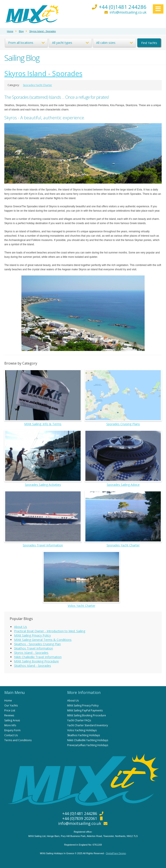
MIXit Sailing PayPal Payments (85, 710)
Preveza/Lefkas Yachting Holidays (88, 745)
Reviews (9, 715)
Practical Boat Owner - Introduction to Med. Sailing (50, 631)
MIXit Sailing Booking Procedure (36, 661)
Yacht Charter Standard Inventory (88, 725)
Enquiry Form (12, 730)
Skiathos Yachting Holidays (84, 735)
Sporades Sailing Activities (43, 458)
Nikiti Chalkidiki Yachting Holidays (88, 740)
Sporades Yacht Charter (38, 85)
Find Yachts (149, 43)
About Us (21, 627)
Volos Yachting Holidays (82, 730)
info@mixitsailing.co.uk (128, 12)
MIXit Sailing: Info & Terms (43, 398)
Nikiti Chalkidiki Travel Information (38, 657)
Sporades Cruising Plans (123, 398)
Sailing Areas (12, 720)
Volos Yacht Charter (81, 579)
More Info (10, 725)
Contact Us (11, 735)
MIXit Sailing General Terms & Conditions (43, 640)
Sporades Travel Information (43, 519)
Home (8, 701)
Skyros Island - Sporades (43, 73)
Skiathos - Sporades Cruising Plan (37, 644)
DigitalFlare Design (116, 853)
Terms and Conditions (18, 740)
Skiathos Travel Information (34, 648)
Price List (10, 710)
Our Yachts (11, 705)
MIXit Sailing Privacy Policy (32, 635)
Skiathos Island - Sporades (33, 666)
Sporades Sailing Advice (123, 458)
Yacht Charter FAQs (79, 720)
